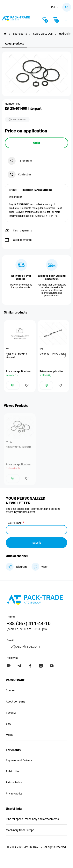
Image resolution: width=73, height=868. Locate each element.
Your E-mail (15, 523)
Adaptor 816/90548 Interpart (16, 356)
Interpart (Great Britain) (37, 190)
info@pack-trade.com (23, 646)
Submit (37, 543)
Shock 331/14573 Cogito (53, 354)
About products (14, 44)
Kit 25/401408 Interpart (18, 447)
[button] (8, 356)
